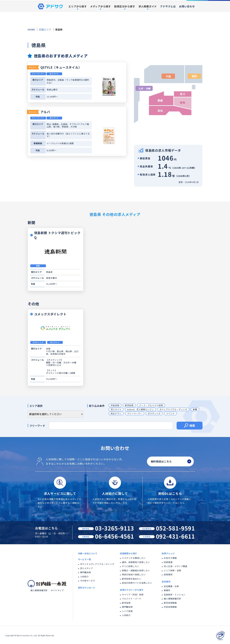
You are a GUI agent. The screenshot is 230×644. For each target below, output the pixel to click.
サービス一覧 (85, 559)
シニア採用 (127, 611)
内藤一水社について (85, 8)
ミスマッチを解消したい (134, 558)
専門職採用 (85, 572)
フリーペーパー (135, 413)
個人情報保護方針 (39, 590)
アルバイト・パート (132, 599)
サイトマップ (57, 590)
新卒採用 (129, 405)
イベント (170, 413)
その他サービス (88, 581)
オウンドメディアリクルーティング (97, 564)
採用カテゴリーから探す (132, 590)
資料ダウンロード (219, 8)
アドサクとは (168, 21)
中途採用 (115, 405)
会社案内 (166, 582)
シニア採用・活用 (172, 570)
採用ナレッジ (168, 553)
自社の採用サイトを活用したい (137, 583)
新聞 (195, 409)
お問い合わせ (187, 21)
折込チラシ (116, 413)
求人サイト (116, 409)
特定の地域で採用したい (134, 575)
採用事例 (165, 8)
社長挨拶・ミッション (175, 595)
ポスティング (154, 413)
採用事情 (168, 562)
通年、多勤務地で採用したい (136, 562)
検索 (189, 426)
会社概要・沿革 (171, 586)
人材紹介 (84, 577)
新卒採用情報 (170, 603)
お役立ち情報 (170, 558)
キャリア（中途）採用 (133, 595)
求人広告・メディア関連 (176, 566)
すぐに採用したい (131, 566)
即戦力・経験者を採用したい (136, 570)
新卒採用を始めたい (132, 579)
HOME (31, 29)
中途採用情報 (170, 607)
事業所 (167, 590)
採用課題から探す (129, 553)
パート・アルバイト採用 (151, 405)
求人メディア (87, 568)
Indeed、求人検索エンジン (140, 409)
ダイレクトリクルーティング (173, 409)
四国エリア (45, 29)
